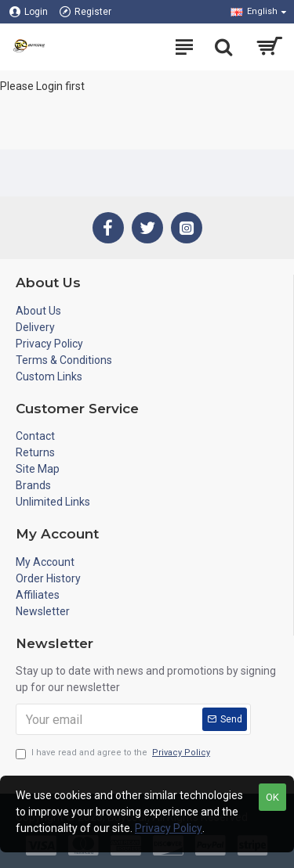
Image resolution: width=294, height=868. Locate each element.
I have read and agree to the (114, 753)
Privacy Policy (169, 828)
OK (272, 797)
